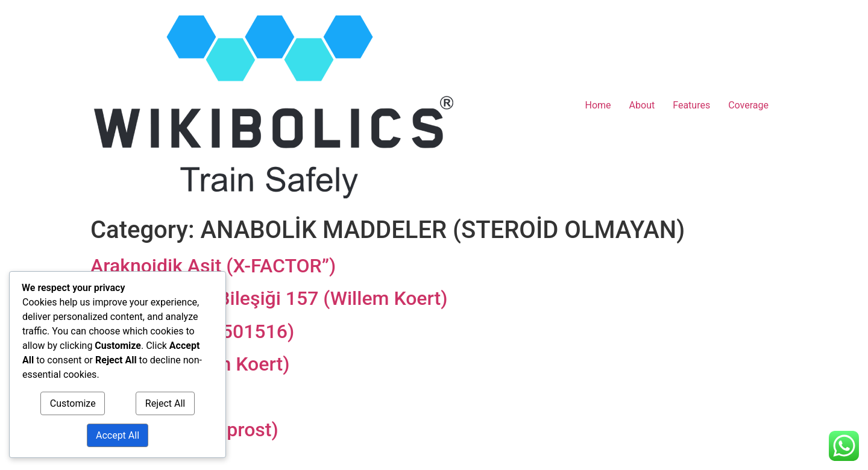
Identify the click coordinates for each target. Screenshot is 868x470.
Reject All (165, 403)
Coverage (748, 105)
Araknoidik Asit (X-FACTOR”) (213, 266)
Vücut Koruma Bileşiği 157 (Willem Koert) (269, 298)
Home (598, 105)
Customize (73, 403)
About (642, 105)
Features (691, 105)
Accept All (118, 435)
